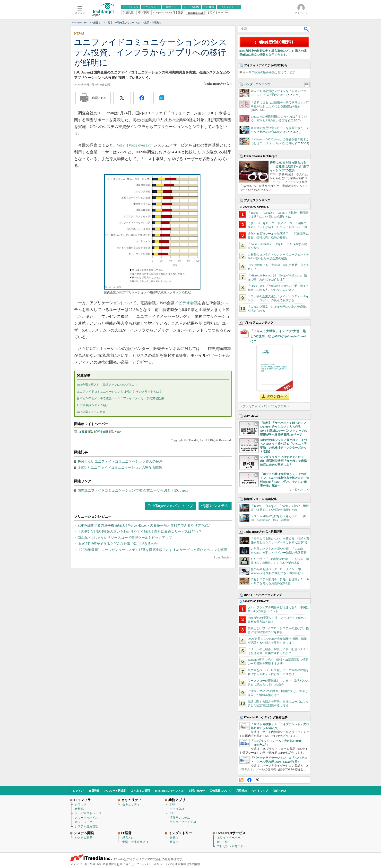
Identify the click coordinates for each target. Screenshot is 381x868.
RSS (241, 780)
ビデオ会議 (188, 303)
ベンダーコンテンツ (257, 84)
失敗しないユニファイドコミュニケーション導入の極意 (120, 461)
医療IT (174, 838)
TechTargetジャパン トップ (170, 506)
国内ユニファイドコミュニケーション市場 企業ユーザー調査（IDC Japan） (134, 490)
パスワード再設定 (115, 791)
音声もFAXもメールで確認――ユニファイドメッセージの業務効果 (120, 398)
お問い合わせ (197, 791)
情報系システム (215, 506)
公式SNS (95, 864)
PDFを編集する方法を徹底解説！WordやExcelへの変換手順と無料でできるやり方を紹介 (144, 525)
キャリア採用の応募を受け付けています (269, 72)
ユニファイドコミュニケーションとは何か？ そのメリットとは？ (119, 392)
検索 (307, 29)
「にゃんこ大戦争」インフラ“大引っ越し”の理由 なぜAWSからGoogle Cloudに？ (278, 336)
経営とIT (128, 838)
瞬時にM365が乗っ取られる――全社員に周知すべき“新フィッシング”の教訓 (289, 166)
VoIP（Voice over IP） (135, 145)
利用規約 (242, 791)
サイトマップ (260, 791)
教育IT (174, 842)
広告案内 (109, 864)
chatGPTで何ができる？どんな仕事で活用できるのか (118, 544)
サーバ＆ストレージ (88, 813)
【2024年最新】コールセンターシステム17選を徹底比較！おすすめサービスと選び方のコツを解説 (152, 550)
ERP (172, 804)
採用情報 (194, 864)
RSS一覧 (222, 842)
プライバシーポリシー (151, 864)
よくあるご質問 (140, 791)
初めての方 (280, 791)
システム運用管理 (87, 826)
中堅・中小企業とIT (135, 842)
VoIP (118, 432)
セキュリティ (131, 804)
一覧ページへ (301, 490)
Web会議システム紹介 (91, 412)
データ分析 (177, 809)
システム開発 (84, 838)
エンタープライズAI (183, 822)
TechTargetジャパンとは (169, 791)
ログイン (78, 791)
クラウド (81, 804)
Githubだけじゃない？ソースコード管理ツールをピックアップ (125, 538)
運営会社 (181, 864)
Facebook (249, 780)
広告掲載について (220, 791)
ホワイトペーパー (229, 838)
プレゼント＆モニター (232, 846)
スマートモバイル (87, 818)
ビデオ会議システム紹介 (93, 405)
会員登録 (94, 791)
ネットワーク (84, 822)
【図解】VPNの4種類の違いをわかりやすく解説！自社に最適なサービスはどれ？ (140, 532)
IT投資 (83, 432)
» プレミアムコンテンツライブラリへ (265, 406)
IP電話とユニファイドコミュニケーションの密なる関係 (120, 468)
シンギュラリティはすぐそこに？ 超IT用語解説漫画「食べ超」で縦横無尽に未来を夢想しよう (283, 461)
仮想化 (79, 809)
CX (172, 813)
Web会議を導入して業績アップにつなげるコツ (107, 385)
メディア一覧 (79, 864)
